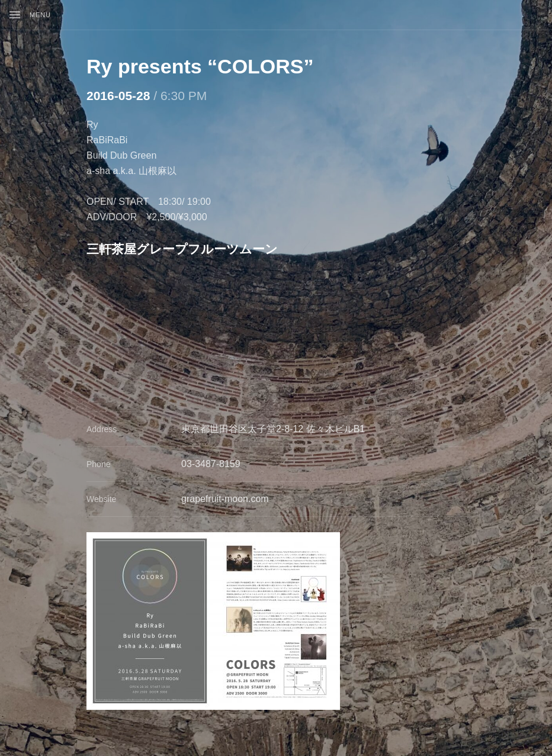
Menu (40, 15)
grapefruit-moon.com (225, 499)
